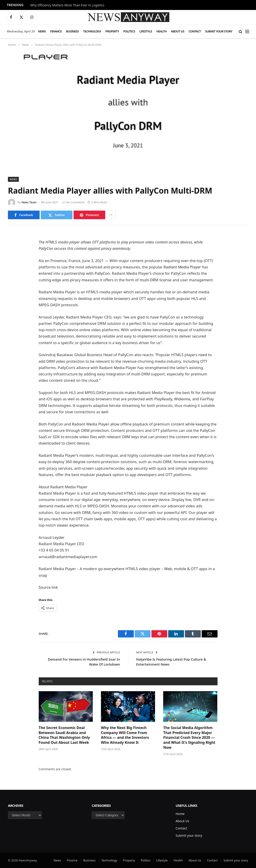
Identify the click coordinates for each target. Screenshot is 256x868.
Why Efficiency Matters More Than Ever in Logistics (67, 5)
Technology (92, 31)
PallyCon (102, 273)
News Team (29, 202)
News (42, 31)
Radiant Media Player (182, 267)
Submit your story (219, 31)
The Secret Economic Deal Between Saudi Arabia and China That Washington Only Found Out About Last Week (64, 735)
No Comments (74, 202)
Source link (48, 587)
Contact (195, 31)
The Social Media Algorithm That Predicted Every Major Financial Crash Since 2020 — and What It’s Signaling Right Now (189, 738)
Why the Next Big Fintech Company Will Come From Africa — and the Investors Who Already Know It (125, 735)
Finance (56, 31)
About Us (178, 31)
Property (112, 31)
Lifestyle (146, 31)
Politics (129, 31)
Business (72, 31)
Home (180, 814)
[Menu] (247, 31)
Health (161, 31)
